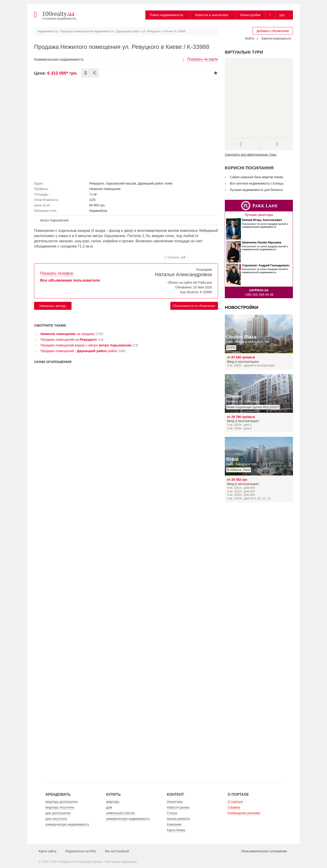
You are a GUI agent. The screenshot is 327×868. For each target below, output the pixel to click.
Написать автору (53, 306)
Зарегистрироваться (276, 38)
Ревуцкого (97, 183)
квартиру (113, 802)
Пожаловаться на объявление (194, 306)
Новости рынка (178, 807)
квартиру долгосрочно (62, 802)
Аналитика (175, 802)
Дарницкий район (128, 31)
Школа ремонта (178, 819)
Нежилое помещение (105, 189)
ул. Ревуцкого (152, 31)
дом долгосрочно (58, 813)
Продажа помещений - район (79, 351)
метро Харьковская (54, 220)
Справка (234, 807)
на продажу (68, 334)
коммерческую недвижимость (67, 824)
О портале (235, 802)
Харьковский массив (121, 183)
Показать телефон (57, 273)
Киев (169, 183)
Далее (276, 144)
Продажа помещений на (69, 339)
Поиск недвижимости (166, 15)
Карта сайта (47, 851)
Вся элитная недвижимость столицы (257, 183)
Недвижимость (48, 31)
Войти (250, 38)
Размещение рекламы (244, 813)
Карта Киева (176, 830)
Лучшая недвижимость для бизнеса (256, 190)
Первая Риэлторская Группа (81, 862)
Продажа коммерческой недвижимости (87, 31)
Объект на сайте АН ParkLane (190, 283)
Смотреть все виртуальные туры (251, 154)
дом (109, 807)
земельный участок (120, 813)
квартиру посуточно (60, 807)
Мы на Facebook (117, 851)
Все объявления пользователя (70, 280)
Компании (174, 824)
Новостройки (250, 15)
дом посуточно (56, 819)
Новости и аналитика (212, 15)
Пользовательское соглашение (264, 851)
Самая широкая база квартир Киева (256, 177)
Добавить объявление (273, 31)
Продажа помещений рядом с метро (86, 345)
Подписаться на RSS (81, 851)
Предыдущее (242, 144)
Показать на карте (203, 59)
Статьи (172, 813)
